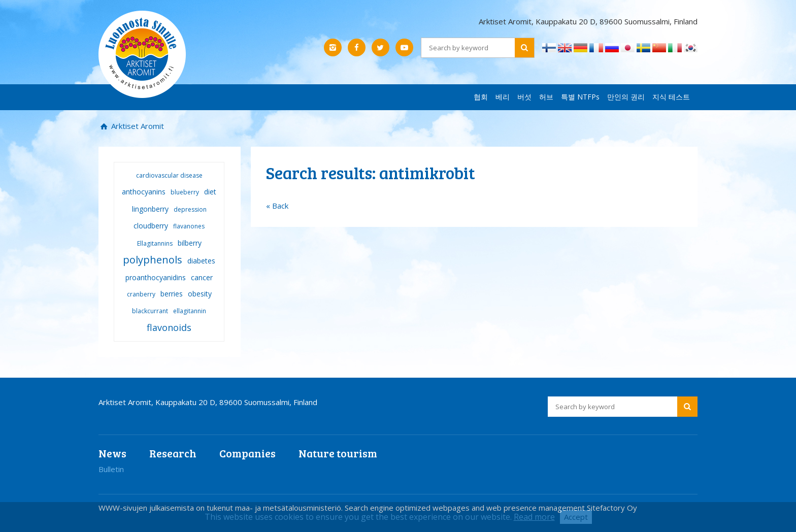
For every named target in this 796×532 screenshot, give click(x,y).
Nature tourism (338, 453)
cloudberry (151, 226)
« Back (277, 206)
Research (173, 453)
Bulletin (111, 469)
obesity (200, 294)
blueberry (185, 192)
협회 (481, 97)
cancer (202, 277)
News (112, 453)
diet (210, 192)
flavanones (189, 226)
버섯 (524, 97)
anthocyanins (144, 192)
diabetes (201, 261)
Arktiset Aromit (137, 126)
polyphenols (153, 260)
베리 (503, 97)
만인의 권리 (626, 97)
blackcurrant (150, 311)
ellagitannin (190, 311)
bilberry (190, 243)
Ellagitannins (155, 243)
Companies (247, 453)
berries (172, 294)
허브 (546, 97)
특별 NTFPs (580, 97)
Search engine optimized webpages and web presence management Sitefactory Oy (491, 508)
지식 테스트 (671, 97)
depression (190, 209)
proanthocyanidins (156, 277)
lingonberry (150, 209)
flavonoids (169, 327)
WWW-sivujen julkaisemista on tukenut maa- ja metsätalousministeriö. (222, 508)
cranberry (141, 294)
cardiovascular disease (169, 175)
